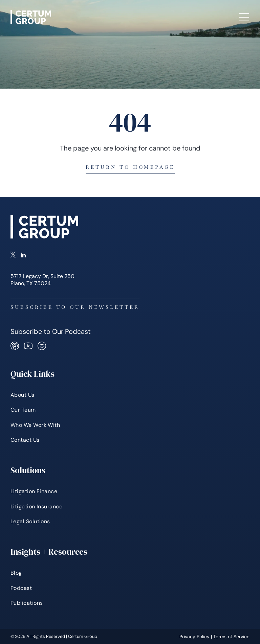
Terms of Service (231, 637)
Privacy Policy (194, 637)
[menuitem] (130, 395)
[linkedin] (23, 256)
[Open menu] (244, 17)
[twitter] (13, 256)
